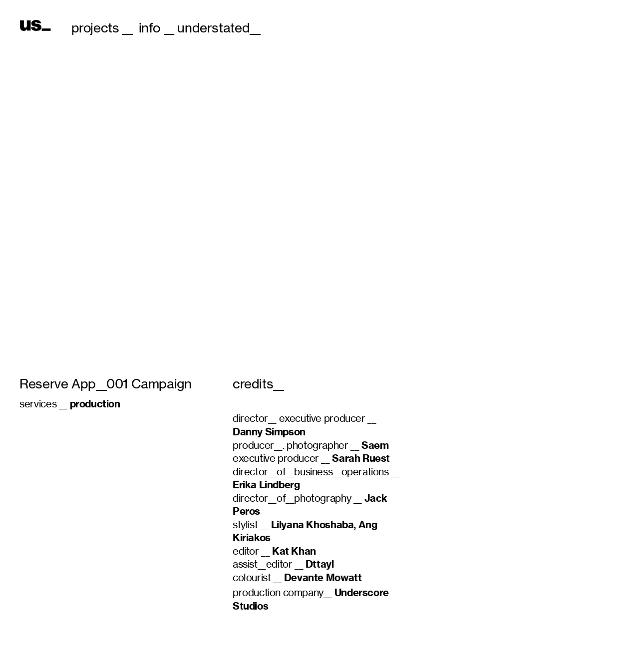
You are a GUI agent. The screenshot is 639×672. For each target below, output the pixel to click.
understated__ (219, 28)
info (150, 28)
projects (95, 28)
